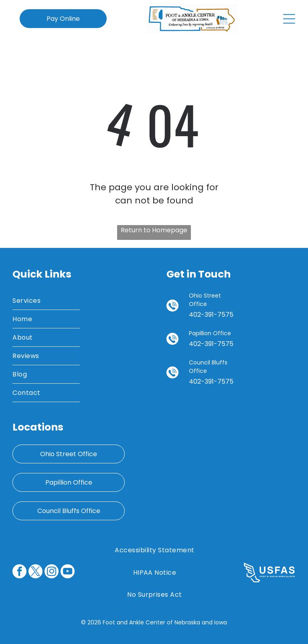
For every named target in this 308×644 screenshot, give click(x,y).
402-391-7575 (211, 315)
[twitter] (35, 572)
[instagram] (52, 572)
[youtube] (68, 572)
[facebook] (19, 572)
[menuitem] (46, 301)
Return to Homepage (154, 230)
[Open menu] (289, 19)
